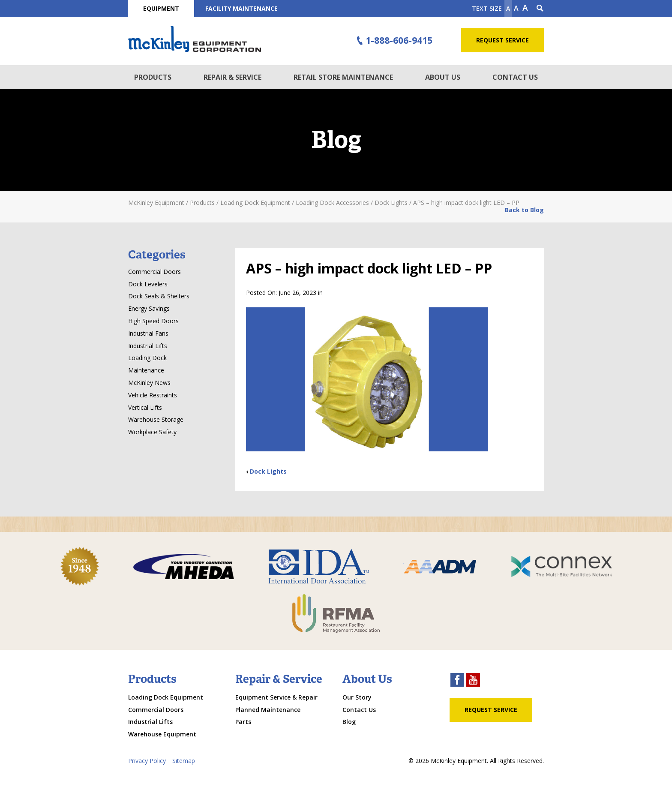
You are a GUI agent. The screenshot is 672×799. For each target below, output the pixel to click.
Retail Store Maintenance (343, 77)
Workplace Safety (152, 432)
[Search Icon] (540, 9)
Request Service (502, 40)
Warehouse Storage (156, 419)
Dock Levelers (148, 284)
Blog (349, 722)
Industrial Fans (148, 333)
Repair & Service (232, 77)
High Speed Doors (153, 321)
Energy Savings (149, 308)
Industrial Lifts (148, 346)
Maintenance (146, 370)
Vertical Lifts (145, 407)
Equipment (161, 8)
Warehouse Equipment (162, 734)
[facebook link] (457, 681)
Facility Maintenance (241, 8)
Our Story (357, 697)
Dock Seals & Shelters (159, 296)
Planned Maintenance (268, 710)
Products (153, 77)
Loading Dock (147, 358)
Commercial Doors (154, 272)
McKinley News (149, 383)
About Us (443, 77)
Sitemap (184, 761)
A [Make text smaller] (508, 8)
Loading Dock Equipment (166, 697)
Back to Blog (524, 210)
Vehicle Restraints (153, 395)
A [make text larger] (525, 8)
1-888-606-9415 (393, 41)
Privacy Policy (147, 761)
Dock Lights (268, 471)
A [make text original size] (516, 8)
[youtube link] (473, 681)
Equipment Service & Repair (276, 697)
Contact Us (515, 77)
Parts (243, 722)
